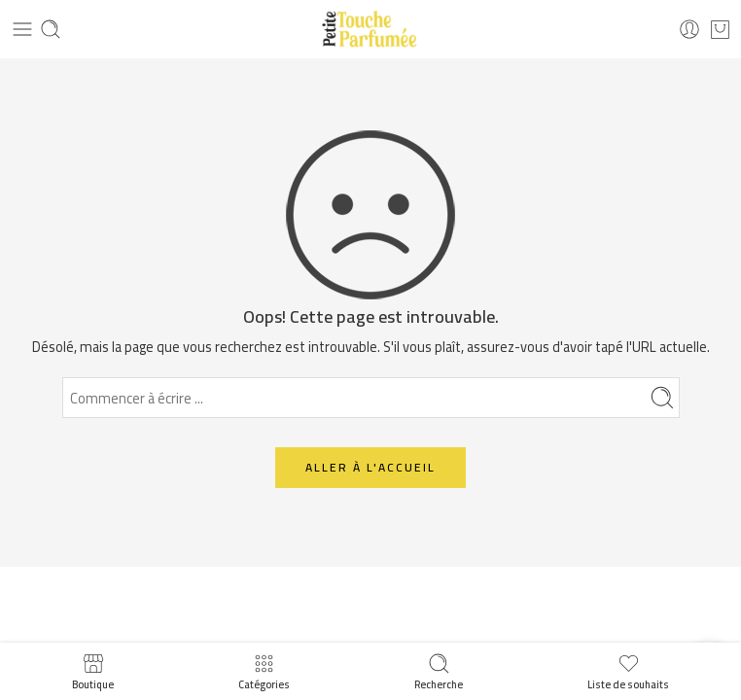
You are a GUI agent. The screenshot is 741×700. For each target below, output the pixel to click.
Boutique (93, 671)
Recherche (439, 671)
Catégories (264, 671)
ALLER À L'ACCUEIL (370, 467)
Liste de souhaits (628, 671)
